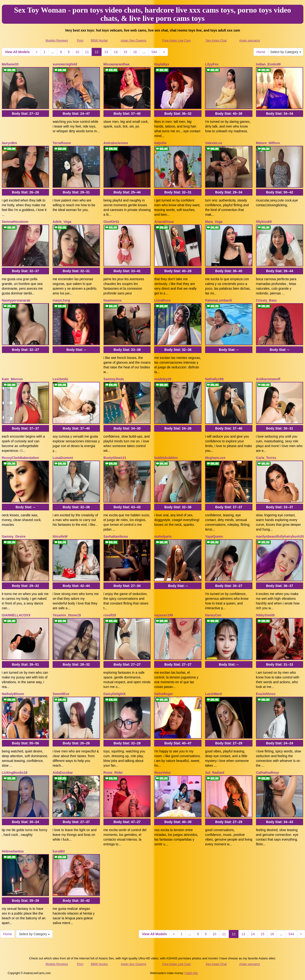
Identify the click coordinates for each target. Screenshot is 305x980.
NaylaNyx (162, 64)
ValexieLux (214, 143)
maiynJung (61, 300)
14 (116, 52)
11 (87, 52)
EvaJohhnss (266, 694)
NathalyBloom (13, 694)
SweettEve (61, 694)
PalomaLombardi (219, 300)
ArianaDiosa (164, 222)
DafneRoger (164, 694)
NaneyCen (213, 615)
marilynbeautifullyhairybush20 (280, 536)
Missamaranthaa (117, 64)
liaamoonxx (113, 300)
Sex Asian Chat (216, 40)
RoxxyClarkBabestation (20, 458)
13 (106, 52)
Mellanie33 (10, 64)
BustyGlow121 (115, 458)
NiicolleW (60, 536)
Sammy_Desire (14, 536)
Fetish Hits (191, 973)
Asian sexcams (249, 40)
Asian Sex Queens (134, 40)
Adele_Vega (62, 222)
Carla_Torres (266, 458)
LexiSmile (60, 379)
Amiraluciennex (116, 143)
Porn (80, 40)
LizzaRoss (162, 300)
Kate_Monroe (12, 379)
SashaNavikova (116, 536)
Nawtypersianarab (16, 300)
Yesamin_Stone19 (67, 615)
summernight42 (65, 64)
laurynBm (10, 143)
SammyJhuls (114, 379)
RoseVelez (162, 773)
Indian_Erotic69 (268, 64)
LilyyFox (212, 64)
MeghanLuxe (215, 458)
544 (154, 52)
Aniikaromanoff (268, 379)
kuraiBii (59, 851)
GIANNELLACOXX (16, 615)
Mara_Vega (214, 222)
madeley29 (163, 379)
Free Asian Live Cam (177, 40)
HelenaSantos (13, 851)
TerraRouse (62, 143)
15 (126, 52)
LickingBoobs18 (15, 773)
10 (77, 52)
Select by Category (286, 52)
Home (261, 52)
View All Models (17, 52)
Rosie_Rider (113, 773)
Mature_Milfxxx (268, 143)
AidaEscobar (63, 773)
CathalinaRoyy (267, 773)
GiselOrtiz (111, 222)
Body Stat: (25, 114)
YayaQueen (214, 536)
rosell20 (110, 615)
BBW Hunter (99, 40)
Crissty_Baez (266, 300)
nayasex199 (164, 615)
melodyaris (163, 536)
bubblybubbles (166, 458)
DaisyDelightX (115, 694)
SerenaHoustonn (15, 222)
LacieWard (213, 694)
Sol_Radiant (215, 773)
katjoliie (160, 143)
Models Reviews (57, 40)
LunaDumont (63, 458)
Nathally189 (214, 379)
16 (135, 52)
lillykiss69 (264, 222)
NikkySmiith (265, 615)
